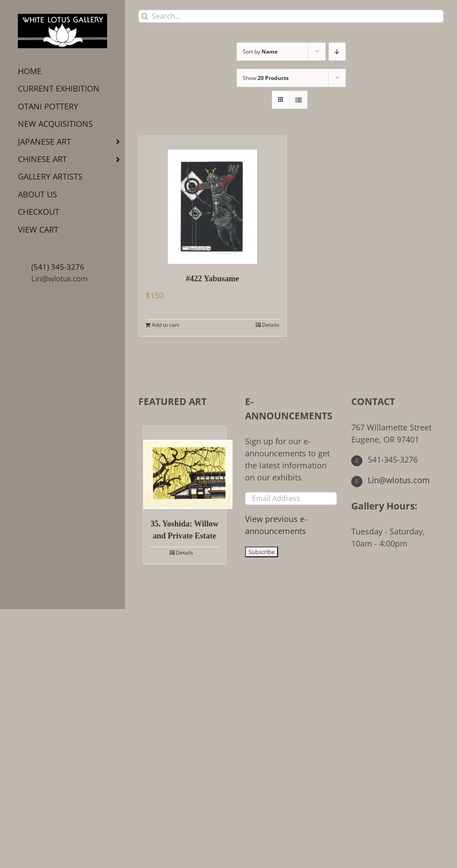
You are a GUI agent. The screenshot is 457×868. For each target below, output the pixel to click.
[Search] (145, 16)
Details (271, 325)
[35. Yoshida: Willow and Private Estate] (185, 468)
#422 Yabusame (213, 279)
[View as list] (298, 100)
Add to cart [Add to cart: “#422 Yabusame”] (165, 325)
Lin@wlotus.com (60, 278)
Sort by (260, 52)
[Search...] (291, 16)
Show (266, 78)
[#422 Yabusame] (212, 200)
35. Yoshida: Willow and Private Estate (184, 530)
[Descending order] (337, 52)
